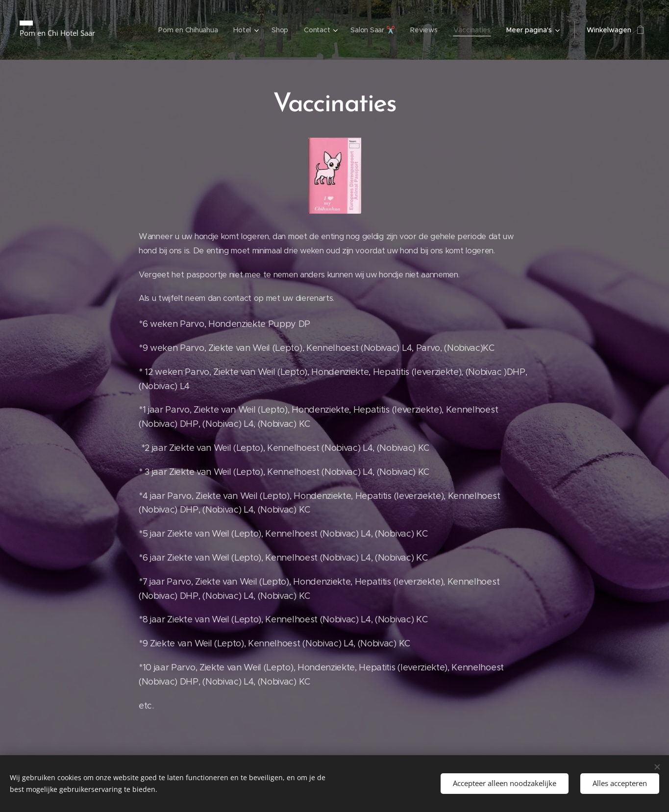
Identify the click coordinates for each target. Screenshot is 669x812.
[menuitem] (185, 30)
